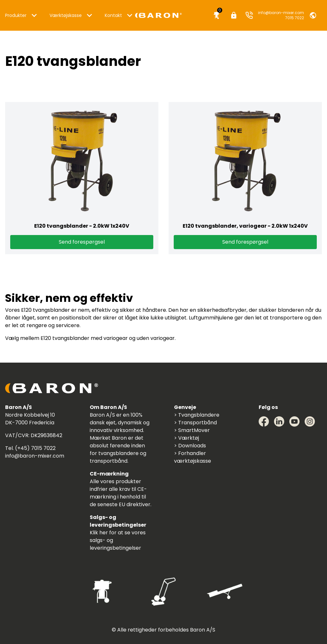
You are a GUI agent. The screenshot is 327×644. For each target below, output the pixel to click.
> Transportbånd (195, 423)
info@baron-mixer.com (281, 13)
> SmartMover (192, 430)
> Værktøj (186, 438)
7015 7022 (295, 18)
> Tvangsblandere (197, 415)
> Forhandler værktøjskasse (193, 457)
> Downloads (190, 446)
